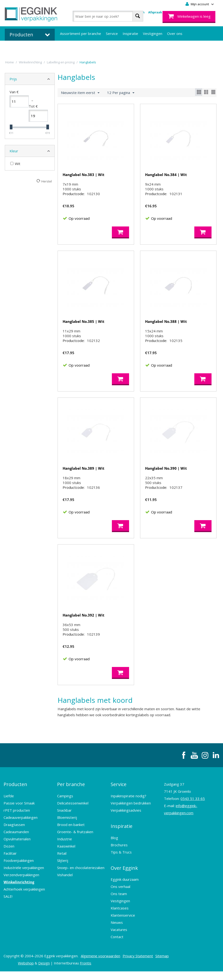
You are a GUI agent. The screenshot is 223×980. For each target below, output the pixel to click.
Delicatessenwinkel (73, 819)
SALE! (8, 912)
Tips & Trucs (121, 864)
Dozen (9, 862)
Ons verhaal (120, 895)
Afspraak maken (161, 12)
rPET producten (17, 826)
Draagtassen (14, 840)
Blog (114, 850)
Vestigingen (153, 33)
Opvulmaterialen (17, 854)
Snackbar (64, 826)
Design (44, 972)
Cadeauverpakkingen (21, 833)
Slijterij (63, 876)
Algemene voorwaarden (101, 964)
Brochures (119, 857)
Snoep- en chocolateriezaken (81, 883)
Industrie (65, 854)
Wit (15, 164)
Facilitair (10, 869)
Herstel (47, 181)
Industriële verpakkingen (24, 883)
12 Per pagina (121, 93)
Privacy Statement (138, 964)
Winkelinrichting (19, 897)
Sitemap (162, 964)
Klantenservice (123, 924)
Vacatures (119, 938)
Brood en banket (71, 840)
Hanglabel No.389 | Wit (84, 478)
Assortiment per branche (81, 33)
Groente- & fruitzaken (75, 847)
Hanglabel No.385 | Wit (84, 326)
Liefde (9, 811)
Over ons (175, 33)
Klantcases (120, 917)
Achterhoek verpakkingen (24, 905)
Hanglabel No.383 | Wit (84, 175)
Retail (62, 869)
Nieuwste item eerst (80, 93)
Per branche (71, 802)
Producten (15, 802)
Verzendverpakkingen (21, 890)
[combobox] (108, 16)
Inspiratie (130, 33)
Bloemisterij (67, 833)
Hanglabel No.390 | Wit (166, 478)
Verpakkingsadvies (126, 826)
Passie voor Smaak (19, 819)
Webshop (26, 972)
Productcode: (74, 198)
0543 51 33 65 (193, 818)
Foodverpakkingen (19, 876)
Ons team (119, 902)
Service (112, 33)
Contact (117, 945)
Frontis (86, 972)
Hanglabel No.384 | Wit (166, 175)
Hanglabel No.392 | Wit (84, 629)
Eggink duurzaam (125, 888)
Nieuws (117, 931)
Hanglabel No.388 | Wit (166, 326)
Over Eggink (124, 878)
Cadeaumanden (16, 847)
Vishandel (65, 890)
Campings (65, 811)
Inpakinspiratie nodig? (128, 811)
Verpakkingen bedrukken (131, 819)
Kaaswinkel (66, 862)
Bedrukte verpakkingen (79, 48)
